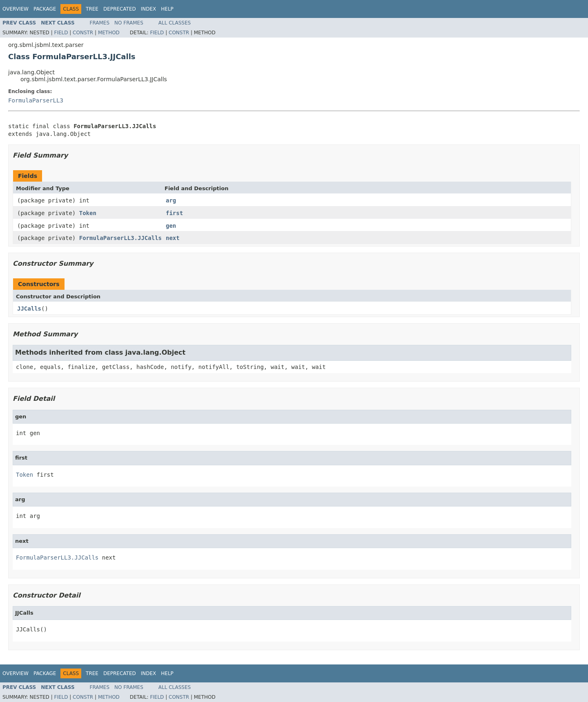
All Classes (175, 23)
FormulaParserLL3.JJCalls (120, 238)
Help (167, 9)
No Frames (129, 23)
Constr (83, 33)
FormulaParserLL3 (36, 100)
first (174, 213)
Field (61, 33)
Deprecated (120, 9)
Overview (16, 9)
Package (45, 9)
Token (88, 213)
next (173, 238)
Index (149, 9)
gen (171, 226)
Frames (100, 23)
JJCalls (29, 309)
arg (171, 200)
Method (109, 33)
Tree (92, 9)
